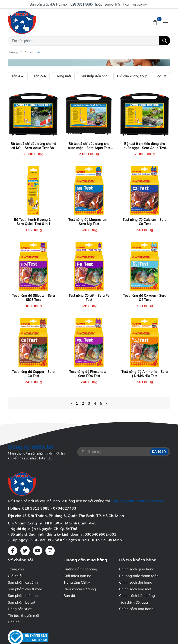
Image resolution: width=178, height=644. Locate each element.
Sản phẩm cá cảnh (23, 582)
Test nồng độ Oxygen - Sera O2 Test (145, 298)
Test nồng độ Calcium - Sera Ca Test (145, 222)
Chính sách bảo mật (135, 589)
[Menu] (165, 22)
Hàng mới (63, 76)
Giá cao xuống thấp (132, 76)
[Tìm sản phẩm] (89, 41)
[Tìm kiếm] (165, 41)
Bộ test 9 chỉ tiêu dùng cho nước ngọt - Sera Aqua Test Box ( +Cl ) (145, 146)
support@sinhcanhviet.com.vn (127, 4)
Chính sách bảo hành (136, 609)
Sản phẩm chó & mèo (25, 589)
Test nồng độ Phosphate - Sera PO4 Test (89, 374)
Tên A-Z (18, 76)
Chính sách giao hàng (137, 569)
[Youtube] (38, 551)
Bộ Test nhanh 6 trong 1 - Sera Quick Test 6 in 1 (33, 222)
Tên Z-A (40, 76)
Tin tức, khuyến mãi (24, 616)
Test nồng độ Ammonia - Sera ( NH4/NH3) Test (145, 374)
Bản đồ (69, 596)
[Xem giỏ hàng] (155, 22)
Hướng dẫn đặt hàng (80, 569)
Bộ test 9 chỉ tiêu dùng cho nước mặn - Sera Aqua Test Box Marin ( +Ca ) (89, 146)
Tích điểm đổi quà (133, 602)
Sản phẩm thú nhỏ (23, 596)
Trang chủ (16, 569)
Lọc (161, 76)
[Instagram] (50, 551)
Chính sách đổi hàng (136, 582)
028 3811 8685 (82, 4)
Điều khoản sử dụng (80, 589)
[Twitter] (25, 551)
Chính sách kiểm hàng (137, 596)
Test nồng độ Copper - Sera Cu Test (33, 374)
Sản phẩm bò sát (22, 602)
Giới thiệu (16, 576)
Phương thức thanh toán (139, 576)
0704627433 (65, 508)
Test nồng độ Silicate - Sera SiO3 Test (33, 298)
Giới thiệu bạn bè (77, 576)
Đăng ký (159, 452)
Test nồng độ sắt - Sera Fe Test (89, 298)
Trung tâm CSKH (77, 582)
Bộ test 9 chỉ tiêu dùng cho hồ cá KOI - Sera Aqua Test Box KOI (33, 146)
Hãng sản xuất (20, 609)
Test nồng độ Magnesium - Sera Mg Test (89, 222)
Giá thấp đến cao (94, 76)
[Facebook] (13, 551)
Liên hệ (14, 622)
